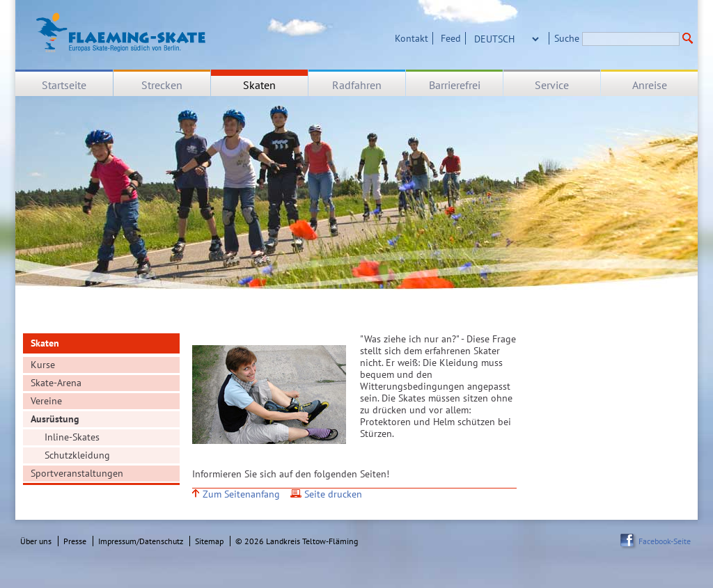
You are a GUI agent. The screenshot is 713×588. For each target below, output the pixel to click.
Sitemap (209, 541)
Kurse (43, 365)
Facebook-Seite (665, 541)
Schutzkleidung (77, 455)
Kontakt (412, 38)
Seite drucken (333, 494)
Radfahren (357, 85)
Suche (567, 38)
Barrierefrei (455, 85)
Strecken (162, 85)
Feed (451, 38)
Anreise (650, 85)
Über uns (36, 541)
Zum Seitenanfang (241, 494)
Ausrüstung (55, 419)
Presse (75, 541)
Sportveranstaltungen (77, 473)
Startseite (64, 85)
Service (552, 85)
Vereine (46, 401)
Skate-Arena (56, 383)
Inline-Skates (72, 437)
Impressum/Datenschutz (141, 541)
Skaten (259, 85)
